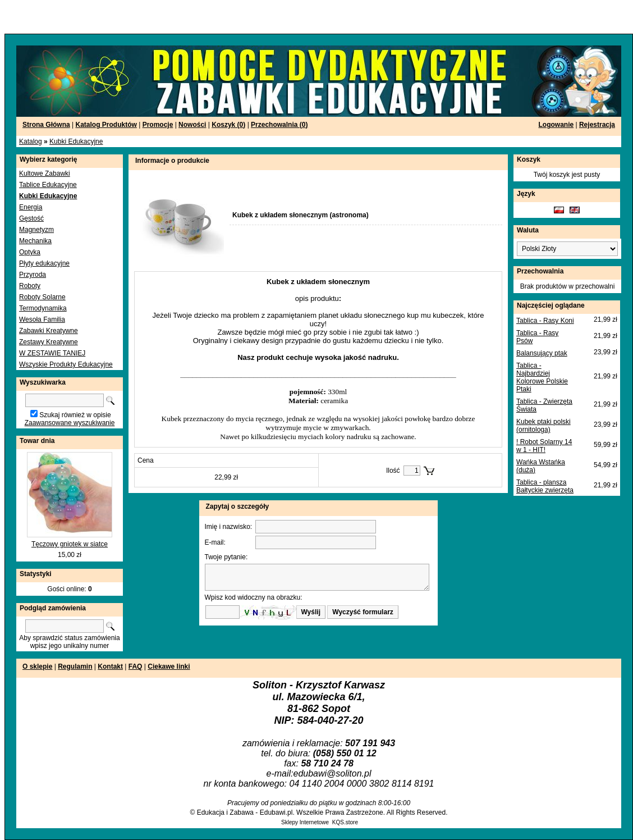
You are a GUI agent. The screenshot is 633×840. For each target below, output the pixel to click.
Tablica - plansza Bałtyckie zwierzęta (545, 486)
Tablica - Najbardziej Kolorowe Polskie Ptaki (542, 377)
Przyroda (33, 275)
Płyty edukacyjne (44, 263)
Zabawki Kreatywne (49, 331)
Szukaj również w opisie (75, 415)
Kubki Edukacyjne (76, 141)
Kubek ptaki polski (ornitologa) (543, 426)
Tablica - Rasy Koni (545, 321)
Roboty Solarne (42, 297)
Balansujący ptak (542, 353)
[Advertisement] (136, 17)
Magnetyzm (36, 230)
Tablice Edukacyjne (48, 185)
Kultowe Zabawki (45, 174)
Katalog (31, 141)
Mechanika (35, 241)
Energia (31, 207)
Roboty (30, 286)
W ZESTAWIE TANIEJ (52, 353)
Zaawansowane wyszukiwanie (70, 423)
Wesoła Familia (42, 319)
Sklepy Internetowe (305, 822)
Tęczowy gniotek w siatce (70, 544)
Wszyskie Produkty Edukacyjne (66, 364)
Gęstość (31, 218)
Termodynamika (43, 308)
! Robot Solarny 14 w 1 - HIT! (544, 446)
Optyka (30, 252)
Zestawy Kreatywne (49, 342)
